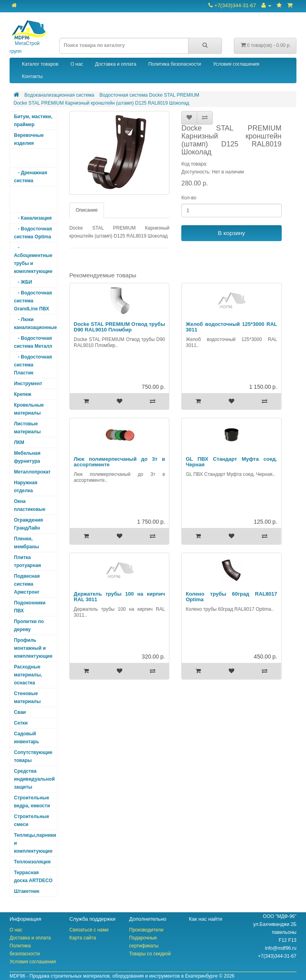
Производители (146, 930)
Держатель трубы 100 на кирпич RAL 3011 (119, 597)
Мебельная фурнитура (27, 457)
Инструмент (28, 384)
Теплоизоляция (32, 862)
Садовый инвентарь (26, 738)
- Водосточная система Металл (33, 342)
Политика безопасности (175, 64)
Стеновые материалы (27, 697)
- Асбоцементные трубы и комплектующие (33, 259)
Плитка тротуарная (27, 561)
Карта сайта (83, 938)
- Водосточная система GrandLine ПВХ (33, 301)
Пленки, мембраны (26, 543)
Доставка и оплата (116, 64)
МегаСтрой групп (28, 37)
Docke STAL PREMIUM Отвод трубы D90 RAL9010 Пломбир (119, 327)
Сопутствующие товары (33, 756)
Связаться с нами (89, 930)
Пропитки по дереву (29, 625)
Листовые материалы (27, 428)
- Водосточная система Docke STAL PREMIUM (33, 199)
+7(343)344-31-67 (232, 5)
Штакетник (27, 891)
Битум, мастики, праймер (33, 121)
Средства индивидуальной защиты (34, 779)
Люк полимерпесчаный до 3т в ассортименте (119, 462)
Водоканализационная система (59, 95)
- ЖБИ (23, 282)
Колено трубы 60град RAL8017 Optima (231, 597)
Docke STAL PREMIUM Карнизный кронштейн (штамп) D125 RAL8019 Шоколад (101, 103)
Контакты (32, 76)
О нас (77, 64)
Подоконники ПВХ (30, 607)
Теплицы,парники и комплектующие (35, 843)
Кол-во (189, 198)
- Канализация (33, 218)
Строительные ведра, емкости (32, 802)
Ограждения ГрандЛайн (28, 524)
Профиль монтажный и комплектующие (33, 648)
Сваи (20, 712)
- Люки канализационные (35, 323)
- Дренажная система (30, 177)
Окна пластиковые (30, 505)
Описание (87, 210)
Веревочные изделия (29, 139)
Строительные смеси (31, 820)
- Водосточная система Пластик (33, 365)
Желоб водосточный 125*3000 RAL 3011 (231, 327)
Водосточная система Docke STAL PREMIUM (149, 95)
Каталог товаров (40, 64)
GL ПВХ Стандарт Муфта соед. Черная (231, 462)
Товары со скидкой (150, 954)
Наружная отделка (26, 487)
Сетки (21, 723)
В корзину (231, 233)
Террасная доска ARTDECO (33, 877)
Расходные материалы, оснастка (28, 675)
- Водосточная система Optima (33, 233)
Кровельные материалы (29, 409)
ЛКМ (19, 442)
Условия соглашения (236, 64)
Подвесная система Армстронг (27, 584)
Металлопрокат (32, 472)
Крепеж (23, 394)
